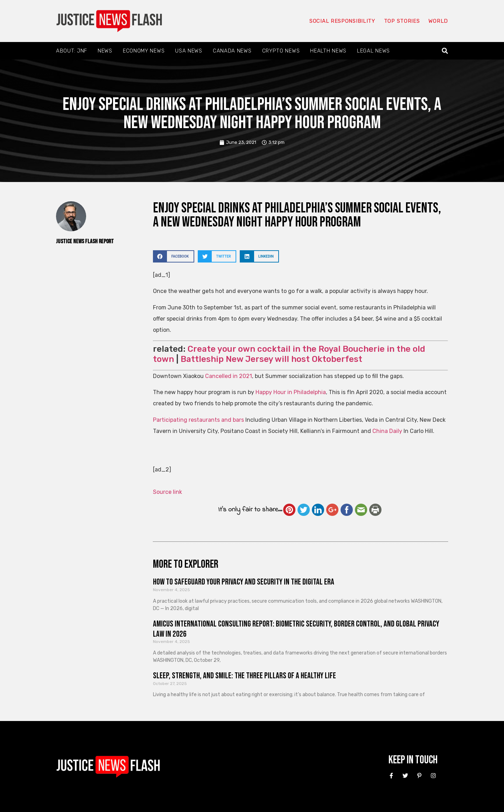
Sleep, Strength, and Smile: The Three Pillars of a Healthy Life (244, 676)
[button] (445, 51)
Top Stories (402, 21)
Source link (167, 492)
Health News (328, 51)
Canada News (232, 51)
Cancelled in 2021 (229, 376)
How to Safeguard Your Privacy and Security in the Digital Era (244, 582)
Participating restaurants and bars (198, 420)
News (105, 51)
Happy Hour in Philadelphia (291, 392)
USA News (189, 51)
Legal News (373, 51)
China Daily (387, 431)
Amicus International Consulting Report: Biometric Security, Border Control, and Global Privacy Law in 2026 (296, 629)
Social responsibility (342, 21)
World (438, 21)
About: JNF (72, 51)
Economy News (144, 51)
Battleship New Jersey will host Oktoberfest (271, 359)
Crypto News (281, 51)
